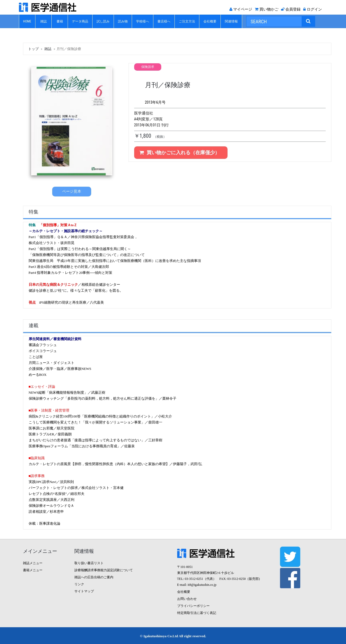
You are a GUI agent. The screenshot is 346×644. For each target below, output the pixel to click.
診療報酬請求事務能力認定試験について (104, 570)
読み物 (123, 21)
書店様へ (164, 21)
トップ (33, 49)
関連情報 (231, 21)
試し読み (103, 21)
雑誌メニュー (33, 563)
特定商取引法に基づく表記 (197, 613)
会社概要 (210, 21)
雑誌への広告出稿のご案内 (94, 577)
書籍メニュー (33, 570)
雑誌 (44, 21)
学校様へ (143, 21)
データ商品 (80, 21)
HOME (27, 21)
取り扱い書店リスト (89, 563)
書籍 (60, 21)
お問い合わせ (187, 599)
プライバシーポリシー (193, 606)
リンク (79, 584)
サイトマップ (84, 591)
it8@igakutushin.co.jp (202, 585)
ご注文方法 (187, 21)
